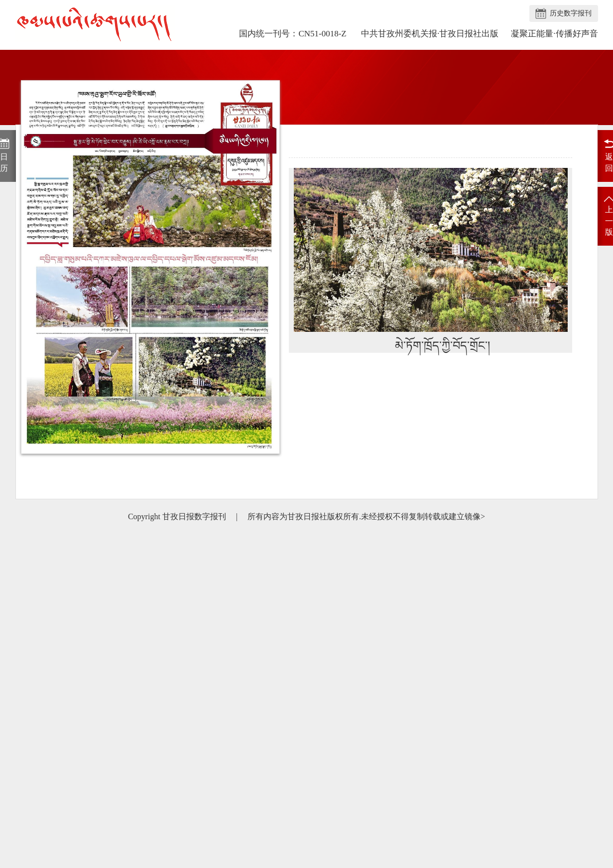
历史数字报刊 (571, 13)
